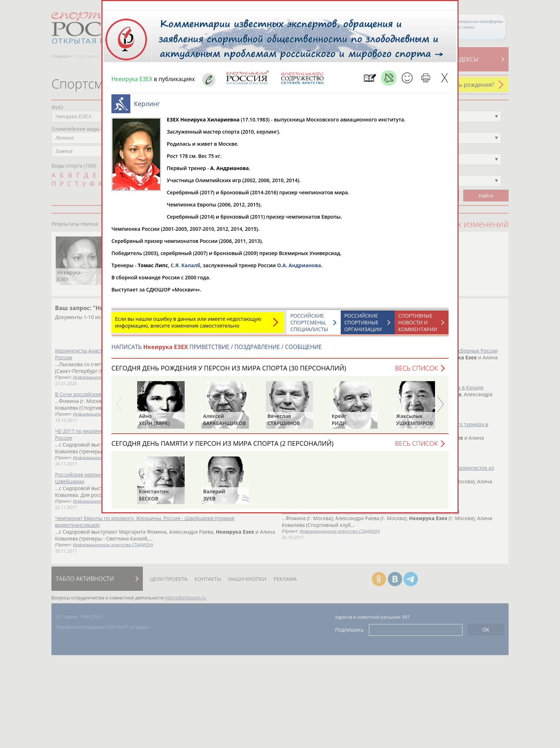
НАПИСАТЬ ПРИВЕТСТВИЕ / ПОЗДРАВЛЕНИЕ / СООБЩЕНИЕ (217, 350)
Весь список (416, 371)
